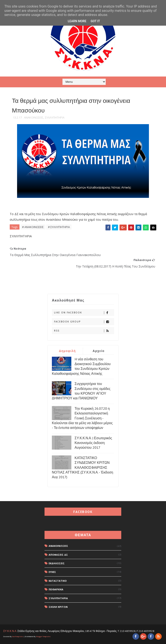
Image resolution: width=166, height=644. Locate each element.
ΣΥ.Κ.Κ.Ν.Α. (10, 631)
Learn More (77, 21)
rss (84, 331)
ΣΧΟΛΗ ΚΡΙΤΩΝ (58, 607)
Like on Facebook (84, 313)
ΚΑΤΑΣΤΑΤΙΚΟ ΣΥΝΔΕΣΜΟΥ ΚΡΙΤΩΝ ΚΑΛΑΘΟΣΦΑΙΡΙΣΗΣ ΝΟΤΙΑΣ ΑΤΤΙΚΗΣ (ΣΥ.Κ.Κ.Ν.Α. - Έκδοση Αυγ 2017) (82, 467)
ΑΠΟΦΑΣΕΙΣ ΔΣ (58, 555)
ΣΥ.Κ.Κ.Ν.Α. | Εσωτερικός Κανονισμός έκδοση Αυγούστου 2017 (93, 443)
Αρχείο (99, 351)
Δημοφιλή (67, 351)
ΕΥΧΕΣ (52, 572)
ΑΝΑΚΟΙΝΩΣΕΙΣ (34, 117)
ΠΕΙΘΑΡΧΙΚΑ (56, 589)
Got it (95, 21)
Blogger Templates (43, 636)
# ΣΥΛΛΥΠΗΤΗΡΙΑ (59, 227)
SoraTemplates (18, 636)
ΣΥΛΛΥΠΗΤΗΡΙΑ (55, 117)
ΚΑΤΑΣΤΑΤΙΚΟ (58, 581)
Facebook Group (84, 322)
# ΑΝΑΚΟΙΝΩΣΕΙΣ (33, 227)
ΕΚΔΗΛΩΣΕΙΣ (57, 563)
